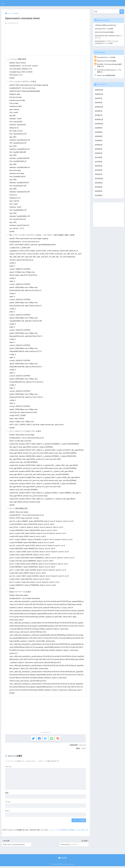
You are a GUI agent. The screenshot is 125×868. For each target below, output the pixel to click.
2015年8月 (99, 187)
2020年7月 (99, 100)
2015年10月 (99, 183)
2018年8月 (99, 135)
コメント (8, 768)
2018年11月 (99, 122)
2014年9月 (99, 200)
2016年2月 (99, 174)
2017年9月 (99, 161)
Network (83, 746)
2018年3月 (99, 148)
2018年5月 (99, 144)
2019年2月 (99, 113)
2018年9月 (99, 131)
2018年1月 (99, 157)
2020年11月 (99, 96)
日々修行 (6, 3)
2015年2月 (99, 196)
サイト (8, 812)
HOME (63, 860)
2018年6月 (99, 139)
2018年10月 (99, 126)
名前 (7, 794)
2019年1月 (99, 117)
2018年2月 (99, 152)
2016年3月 (99, 170)
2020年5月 (99, 104)
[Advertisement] (46, 40)
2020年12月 (99, 91)
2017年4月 (99, 165)
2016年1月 (99, 178)
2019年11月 (99, 109)
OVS (84, 749)
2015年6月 (99, 191)
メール (8, 803)
